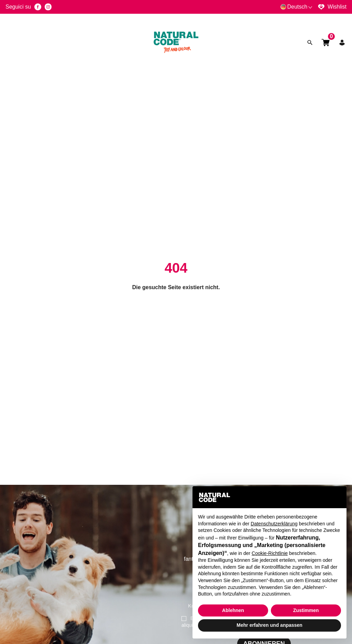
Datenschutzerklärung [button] (274, 524)
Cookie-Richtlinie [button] (270, 553)
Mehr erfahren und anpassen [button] (269, 625)
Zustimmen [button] (306, 610)
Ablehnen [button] (233, 610)
